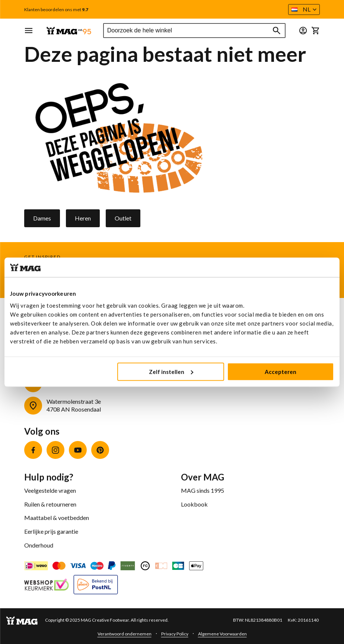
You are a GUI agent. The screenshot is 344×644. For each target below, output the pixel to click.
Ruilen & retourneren (50, 504)
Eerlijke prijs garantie (51, 531)
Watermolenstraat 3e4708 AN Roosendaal (74, 405)
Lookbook (194, 504)
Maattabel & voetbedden (57, 518)
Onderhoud (39, 545)
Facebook (33, 450)
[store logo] (69, 31)
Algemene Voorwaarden (222, 634)
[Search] (277, 31)
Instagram (55, 450)
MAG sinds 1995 (203, 490)
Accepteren (281, 371)
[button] (304, 9)
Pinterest (100, 450)
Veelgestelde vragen (50, 490)
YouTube (78, 450)
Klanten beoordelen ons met (56, 10)
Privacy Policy (175, 634)
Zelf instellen (171, 371)
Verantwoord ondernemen (125, 634)
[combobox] (195, 31)
